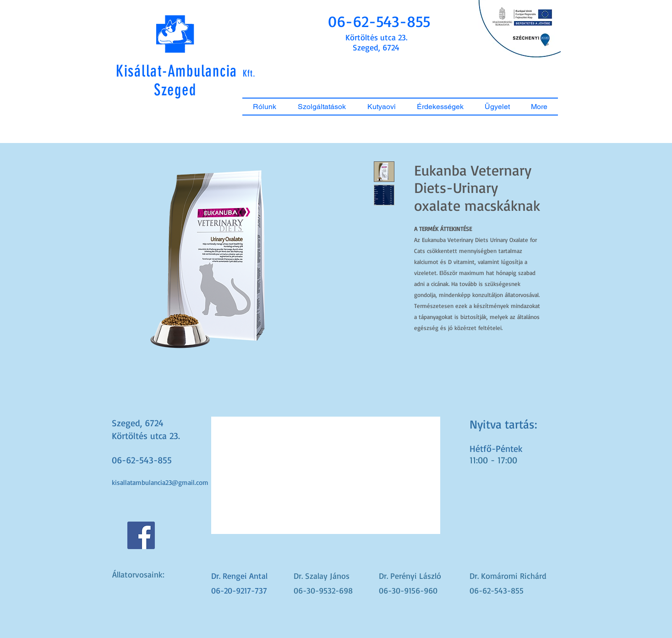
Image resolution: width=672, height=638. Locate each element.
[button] (380, 21)
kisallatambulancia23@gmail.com (160, 482)
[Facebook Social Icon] (141, 535)
